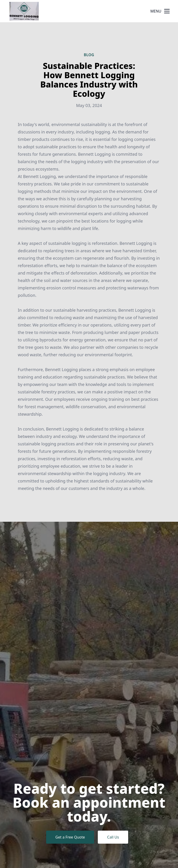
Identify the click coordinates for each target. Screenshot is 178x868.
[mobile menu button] (167, 11)
